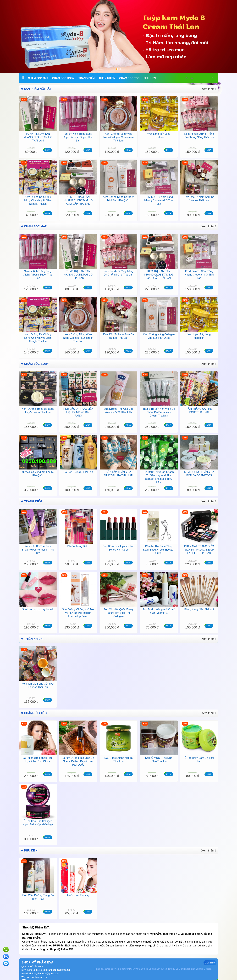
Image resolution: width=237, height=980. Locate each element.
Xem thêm (210, 89)
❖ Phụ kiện (28, 846)
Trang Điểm (87, 78)
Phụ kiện (150, 78)
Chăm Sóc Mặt (38, 78)
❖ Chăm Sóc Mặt (32, 226)
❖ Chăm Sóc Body (33, 362)
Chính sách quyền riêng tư (162, 964)
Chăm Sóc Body (63, 78)
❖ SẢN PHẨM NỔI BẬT (34, 89)
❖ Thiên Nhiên (30, 636)
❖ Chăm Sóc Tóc (32, 709)
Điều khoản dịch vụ (189, 964)
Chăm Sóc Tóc (129, 78)
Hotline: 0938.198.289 (59, 965)
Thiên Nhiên (107, 78)
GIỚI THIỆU (210, 958)
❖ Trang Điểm (30, 499)
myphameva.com (40, 972)
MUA (48, 149)
